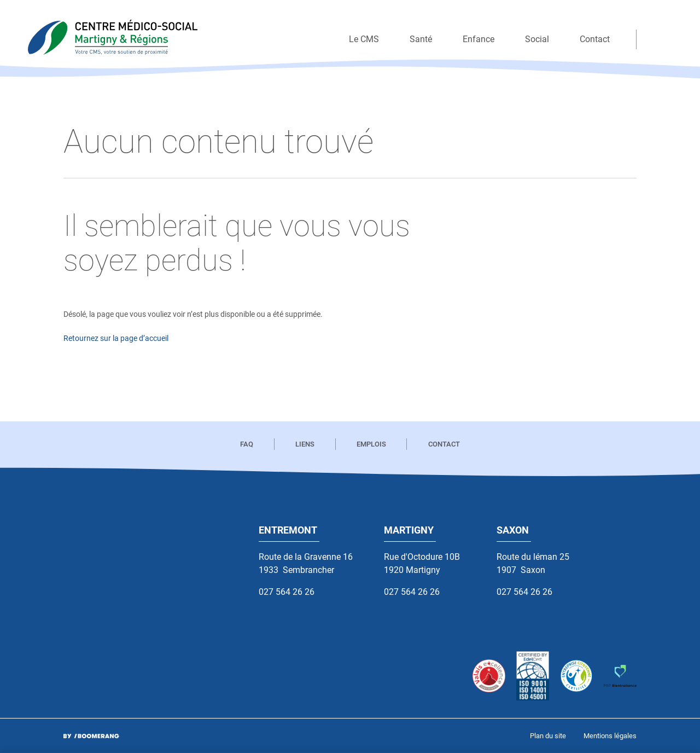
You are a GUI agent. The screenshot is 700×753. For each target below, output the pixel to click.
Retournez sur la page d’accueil (116, 338)
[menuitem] (364, 39)
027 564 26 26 (287, 592)
